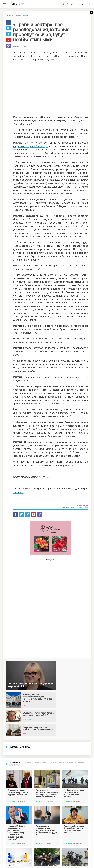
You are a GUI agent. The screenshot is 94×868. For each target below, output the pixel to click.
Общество (15, 765)
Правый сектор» (38, 146)
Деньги (28, 763)
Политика (17, 15)
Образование (57, 763)
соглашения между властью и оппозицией (39, 121)
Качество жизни (76, 763)
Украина (9, 15)
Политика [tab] (15, 763)
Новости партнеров (20, 747)
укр (79, 4)
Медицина (41, 763)
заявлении (32, 216)
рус (82, 4)
